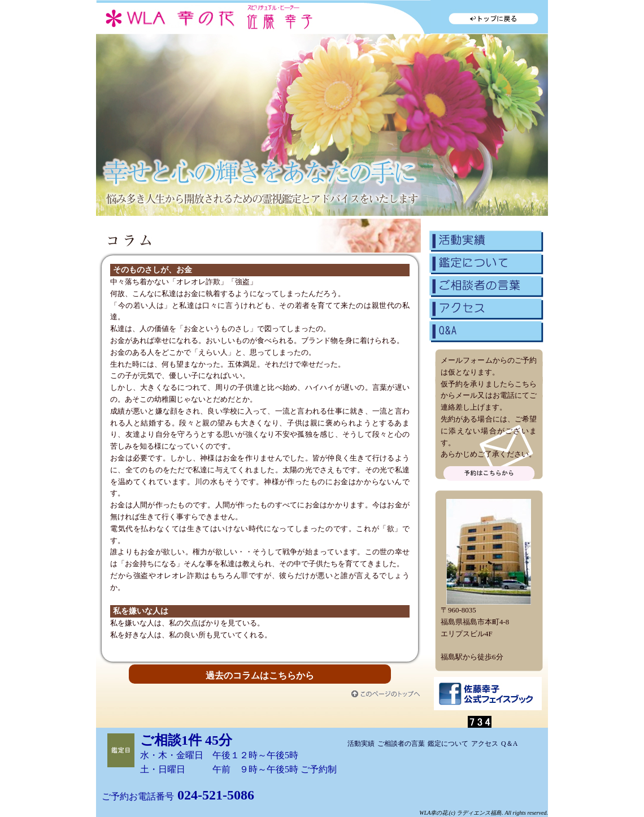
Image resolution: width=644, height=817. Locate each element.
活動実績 (486, 239)
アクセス (486, 307)
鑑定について (486, 262)
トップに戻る (489, 17)
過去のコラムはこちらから (260, 675)
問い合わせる (489, 473)
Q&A (486, 331)
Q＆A (509, 744)
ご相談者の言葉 (486, 284)
